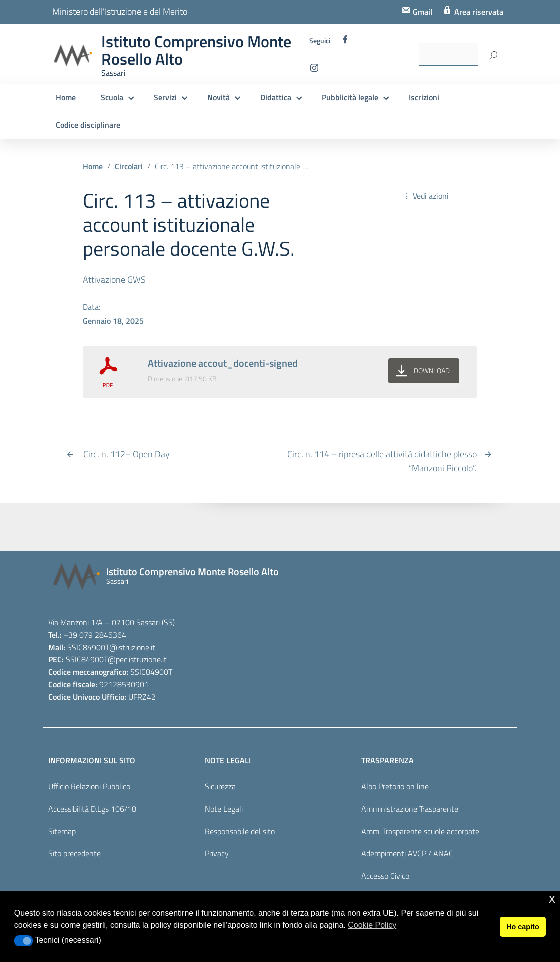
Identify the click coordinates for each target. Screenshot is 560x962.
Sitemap (62, 831)
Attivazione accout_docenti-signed (223, 363)
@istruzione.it (132, 647)
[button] (24, 941)
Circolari (129, 166)
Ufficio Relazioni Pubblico (89, 786)
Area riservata (478, 12)
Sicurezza (220, 786)
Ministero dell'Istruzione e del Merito (120, 12)
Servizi (165, 97)
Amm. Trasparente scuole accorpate (420, 831)
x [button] (552, 898)
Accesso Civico (385, 876)
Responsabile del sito (240, 831)
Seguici (320, 41)
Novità (219, 97)
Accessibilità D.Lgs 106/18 (92, 809)
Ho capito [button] (523, 927)
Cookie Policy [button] (372, 925)
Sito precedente (75, 853)
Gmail (421, 12)
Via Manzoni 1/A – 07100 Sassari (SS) (112, 622)
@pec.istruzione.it (137, 659)
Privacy (217, 853)
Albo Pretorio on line (395, 786)
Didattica (276, 97)
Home (66, 97)
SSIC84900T (88, 647)
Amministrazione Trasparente (410, 809)
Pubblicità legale (350, 97)
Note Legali (224, 809)
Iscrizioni (424, 97)
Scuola (112, 97)
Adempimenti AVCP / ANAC (407, 853)
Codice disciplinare (88, 125)
